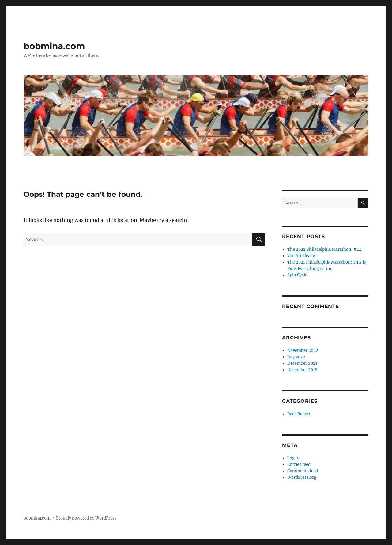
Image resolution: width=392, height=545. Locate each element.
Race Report (299, 414)
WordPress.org (302, 477)
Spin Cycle (297, 275)
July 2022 (296, 357)
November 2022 (303, 351)
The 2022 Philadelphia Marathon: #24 (324, 249)
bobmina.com (54, 46)
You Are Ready (301, 256)
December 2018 (302, 370)
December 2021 (302, 363)
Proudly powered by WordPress (86, 518)
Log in (293, 458)
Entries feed (299, 465)
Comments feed (303, 471)
